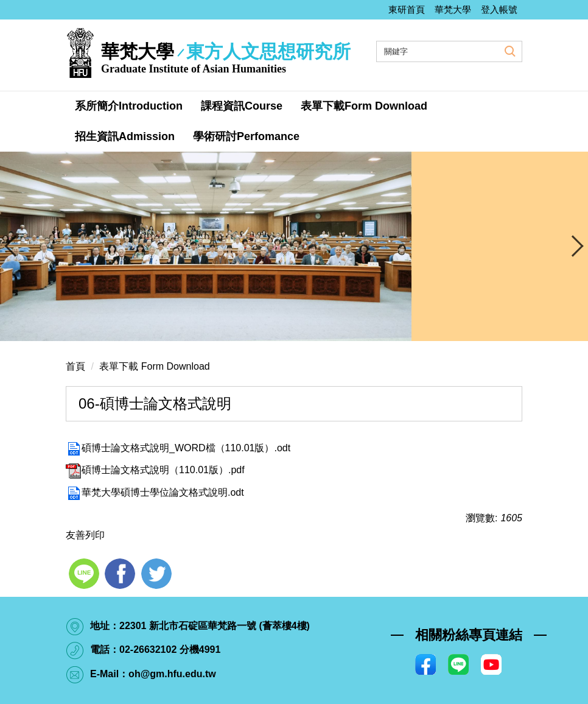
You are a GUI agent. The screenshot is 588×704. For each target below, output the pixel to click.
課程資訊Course (242, 106)
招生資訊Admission (125, 136)
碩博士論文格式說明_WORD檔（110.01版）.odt (178, 448)
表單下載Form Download (364, 106)
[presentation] (15, 246)
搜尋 (509, 51)
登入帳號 (499, 9)
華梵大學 (453, 9)
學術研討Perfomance (246, 136)
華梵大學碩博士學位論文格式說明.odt (155, 492)
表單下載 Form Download (154, 366)
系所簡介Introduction (129, 106)
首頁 (75, 366)
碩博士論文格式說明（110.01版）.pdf (155, 470)
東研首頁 (407, 9)
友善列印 (85, 535)
